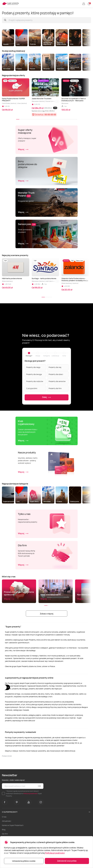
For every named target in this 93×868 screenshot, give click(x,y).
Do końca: (39, 115)
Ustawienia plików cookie (24, 861)
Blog (4, 830)
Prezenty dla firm (55, 388)
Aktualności (7, 821)
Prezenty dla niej (55, 367)
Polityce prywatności (31, 794)
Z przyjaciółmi (32, 388)
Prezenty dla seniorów (57, 381)
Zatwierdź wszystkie (67, 861)
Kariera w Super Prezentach (13, 825)
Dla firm (5, 834)
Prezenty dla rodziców (35, 381)
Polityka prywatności (55, 853)
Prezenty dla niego (33, 367)
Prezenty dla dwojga (34, 374)
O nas (4, 817)
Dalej (46, 397)
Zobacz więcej (47, 614)
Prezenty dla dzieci (56, 374)
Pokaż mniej (7, 756)
